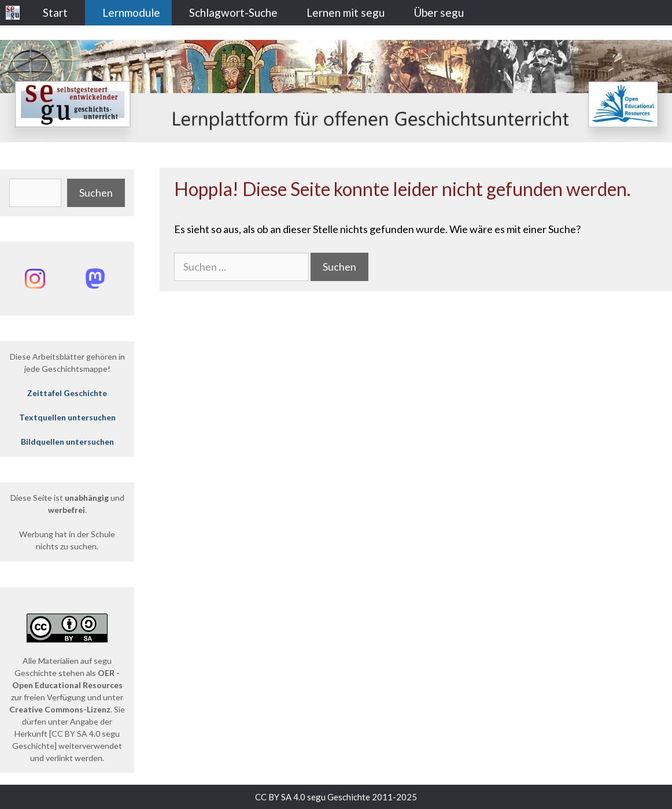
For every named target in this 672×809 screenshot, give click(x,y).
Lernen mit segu (346, 12)
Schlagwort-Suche (233, 12)
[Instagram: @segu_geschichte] (35, 279)
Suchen (96, 193)
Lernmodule (131, 12)
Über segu (439, 12)
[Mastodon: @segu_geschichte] (95, 279)
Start (55, 12)
